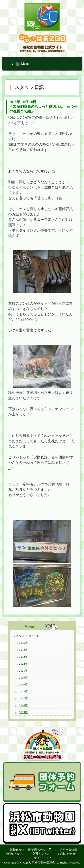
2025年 (23, 643)
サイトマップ (43, 858)
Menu (25, 64)
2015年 (23, 712)
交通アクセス (41, 854)
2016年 (23, 705)
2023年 (23, 657)
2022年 (23, 664)
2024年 (23, 650)
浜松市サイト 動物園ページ (28, 850)
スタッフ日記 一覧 (28, 636)
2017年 (23, 698)
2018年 (23, 691)
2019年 (23, 684)
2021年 (23, 671)
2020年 (23, 678)
